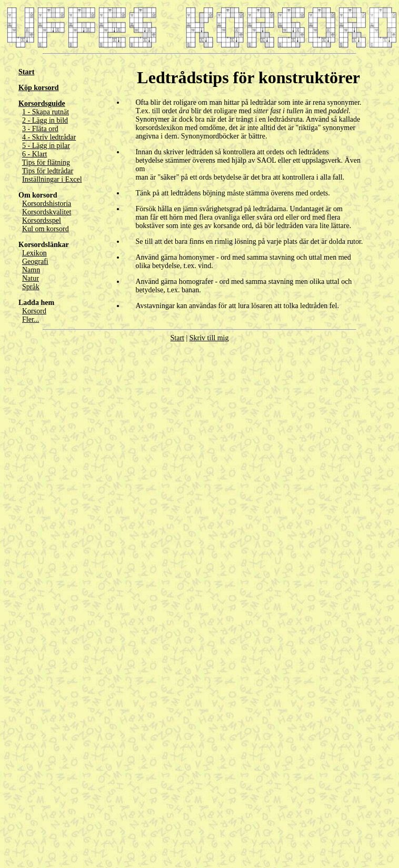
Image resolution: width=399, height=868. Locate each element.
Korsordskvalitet (47, 212)
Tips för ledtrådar (48, 171)
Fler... (31, 319)
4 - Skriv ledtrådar (49, 137)
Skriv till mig (209, 338)
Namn (31, 270)
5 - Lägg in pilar (46, 146)
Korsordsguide (42, 103)
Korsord (34, 311)
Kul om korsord (46, 229)
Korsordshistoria (47, 204)
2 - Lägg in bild (45, 120)
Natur (31, 278)
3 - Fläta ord (40, 129)
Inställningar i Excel (52, 179)
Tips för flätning (46, 162)
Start (26, 72)
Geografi (35, 262)
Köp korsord (39, 88)
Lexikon (34, 253)
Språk (31, 287)
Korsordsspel (42, 220)
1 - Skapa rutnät (46, 112)
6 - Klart (34, 154)
